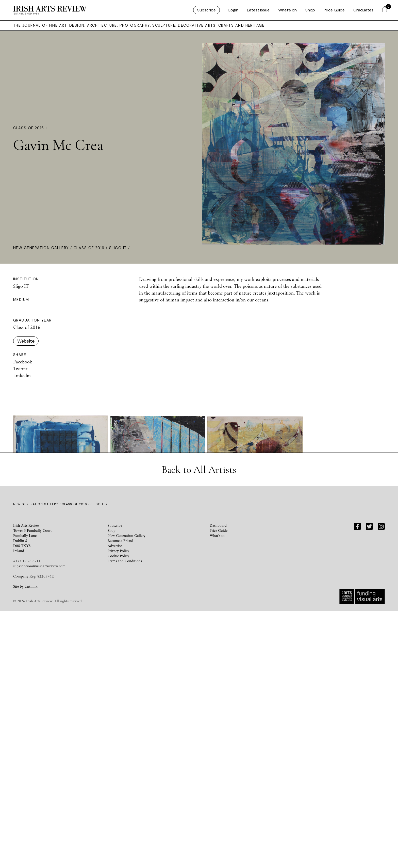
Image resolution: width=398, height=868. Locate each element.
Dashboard (218, 782)
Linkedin (22, 375)
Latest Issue (258, 10)
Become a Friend (120, 797)
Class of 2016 (89, 248)
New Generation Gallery (41, 248)
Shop (310, 10)
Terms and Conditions (125, 818)
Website (26, 341)
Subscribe (206, 10)
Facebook (23, 362)
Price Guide (334, 10)
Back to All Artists (199, 726)
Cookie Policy (118, 813)
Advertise (115, 802)
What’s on (287, 10)
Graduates (363, 10)
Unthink (31, 843)
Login (233, 10)
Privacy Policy (118, 807)
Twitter (20, 368)
